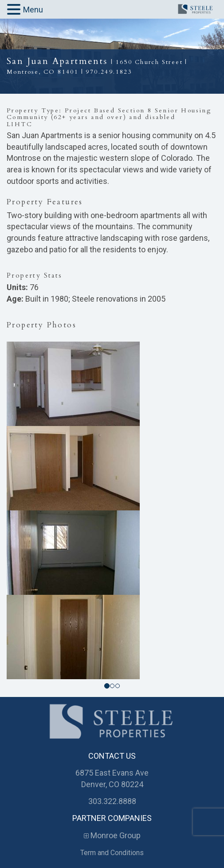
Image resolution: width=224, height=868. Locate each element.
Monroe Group (112, 835)
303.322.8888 (112, 801)
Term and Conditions (112, 853)
